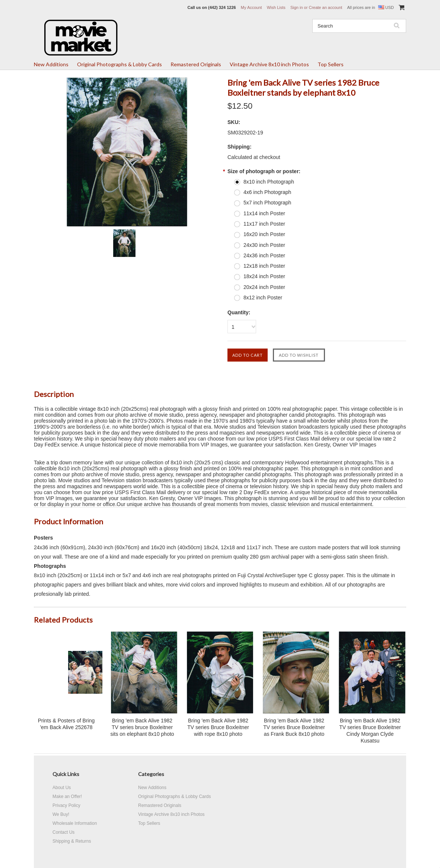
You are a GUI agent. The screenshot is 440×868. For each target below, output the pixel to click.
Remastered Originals (196, 64)
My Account (251, 7)
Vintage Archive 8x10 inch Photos (269, 64)
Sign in (297, 7)
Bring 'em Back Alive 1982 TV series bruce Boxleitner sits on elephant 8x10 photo (142, 727)
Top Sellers (331, 64)
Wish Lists (276, 7)
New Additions (51, 64)
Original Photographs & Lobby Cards (119, 64)
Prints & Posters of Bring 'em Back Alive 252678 (66, 724)
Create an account (325, 7)
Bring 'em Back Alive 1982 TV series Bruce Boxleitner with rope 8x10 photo (218, 727)
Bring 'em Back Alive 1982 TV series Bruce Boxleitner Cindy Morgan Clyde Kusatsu (370, 731)
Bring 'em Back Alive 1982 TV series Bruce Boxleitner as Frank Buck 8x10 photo (294, 727)
